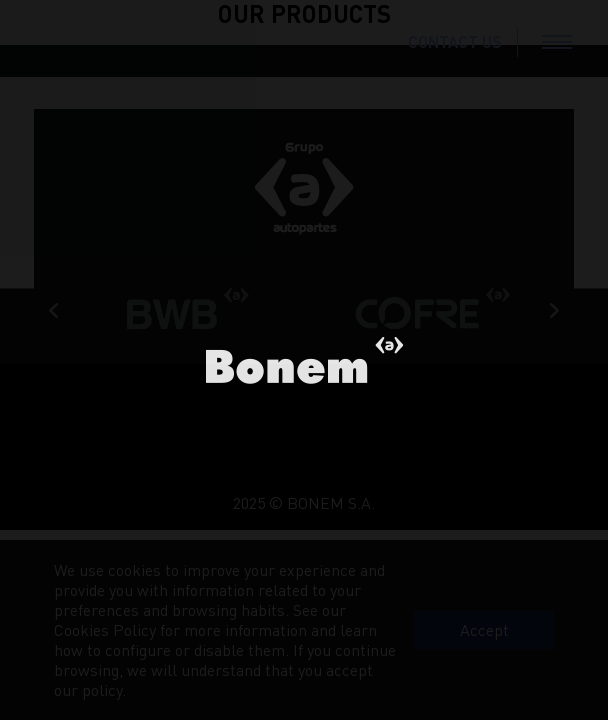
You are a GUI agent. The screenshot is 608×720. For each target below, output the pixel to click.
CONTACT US (455, 41)
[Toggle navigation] (557, 42)
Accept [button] (484, 629)
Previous (54, 311)
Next (554, 311)
